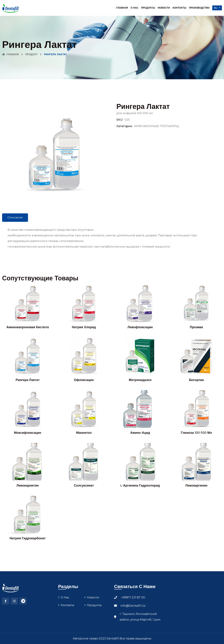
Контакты (179, 8)
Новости (164, 8)
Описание (15, 218)
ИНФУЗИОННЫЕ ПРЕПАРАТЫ (156, 126)
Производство (199, 8)
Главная (122, 8)
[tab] (15, 218)
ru (216, 8)
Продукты (148, 8)
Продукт (31, 54)
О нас (134, 8)
